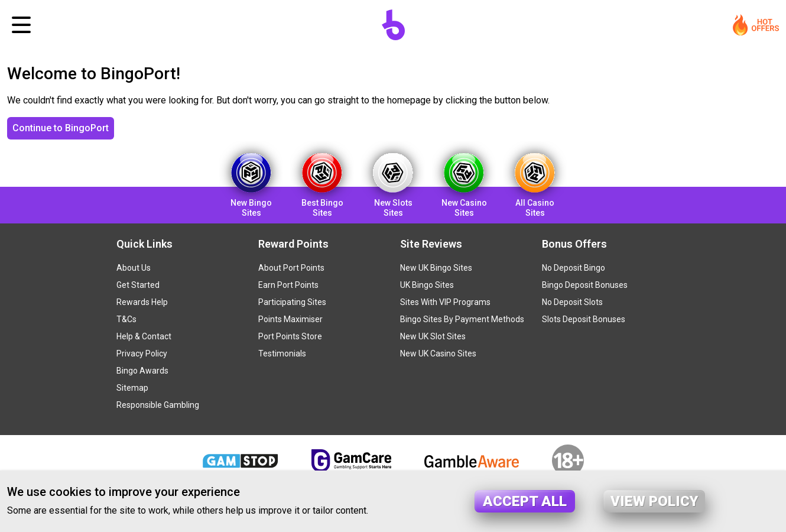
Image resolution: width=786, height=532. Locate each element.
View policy (654, 501)
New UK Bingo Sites (436, 268)
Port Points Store (290, 336)
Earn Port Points (288, 285)
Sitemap (132, 388)
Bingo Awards (142, 371)
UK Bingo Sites (427, 285)
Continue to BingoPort (61, 128)
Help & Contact (144, 336)
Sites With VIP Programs (445, 302)
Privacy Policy (142, 353)
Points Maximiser (290, 319)
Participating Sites (292, 302)
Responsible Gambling (158, 405)
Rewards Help (142, 302)
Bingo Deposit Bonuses (585, 285)
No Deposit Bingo (574, 268)
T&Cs (126, 319)
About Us (134, 268)
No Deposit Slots (572, 302)
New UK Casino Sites (438, 353)
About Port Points (291, 268)
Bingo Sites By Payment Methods (462, 319)
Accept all (525, 501)
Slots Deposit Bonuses (584, 319)
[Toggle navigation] (21, 25)
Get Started (138, 285)
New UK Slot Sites (433, 336)
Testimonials (282, 353)
